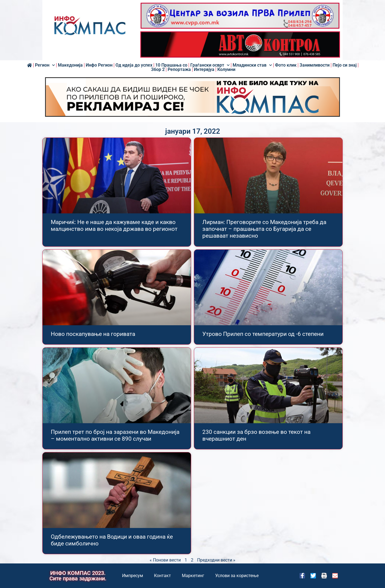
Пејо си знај (345, 65)
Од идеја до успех (134, 65)
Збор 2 (158, 70)
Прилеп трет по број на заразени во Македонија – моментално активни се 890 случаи (115, 435)
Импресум (133, 576)
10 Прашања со (171, 65)
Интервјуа (204, 70)
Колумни (226, 70)
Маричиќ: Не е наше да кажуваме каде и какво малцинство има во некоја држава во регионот (114, 226)
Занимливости (315, 65)
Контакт (162, 576)
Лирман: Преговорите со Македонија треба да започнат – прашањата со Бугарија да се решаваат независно (264, 229)
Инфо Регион (99, 65)
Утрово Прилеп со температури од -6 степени (263, 334)
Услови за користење (237, 576)
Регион (45, 65)
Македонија (70, 65)
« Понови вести (165, 560)
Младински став (252, 65)
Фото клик (286, 65)
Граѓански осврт (210, 65)
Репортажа (179, 70)
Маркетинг (193, 576)
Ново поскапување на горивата (93, 334)
